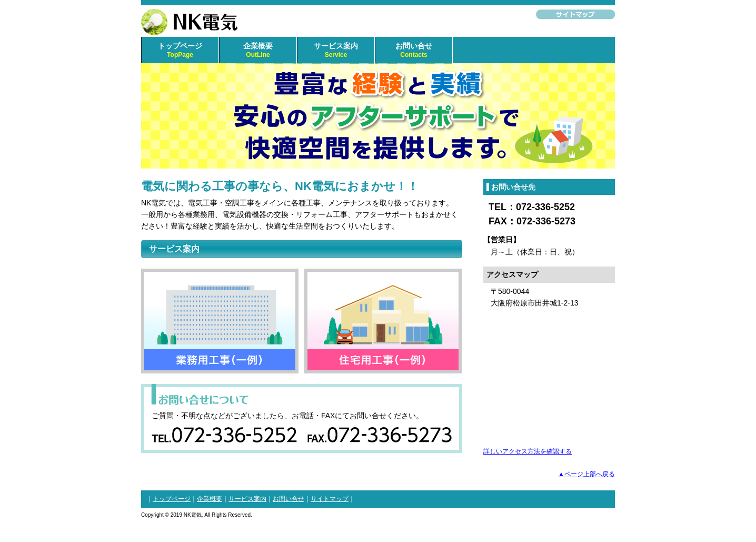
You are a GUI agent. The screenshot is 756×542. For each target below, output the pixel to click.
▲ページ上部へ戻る (586, 474)
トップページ (180, 51)
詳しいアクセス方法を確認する (528, 451)
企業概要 (258, 51)
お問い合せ (414, 51)
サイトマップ (330, 499)
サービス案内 (336, 51)
